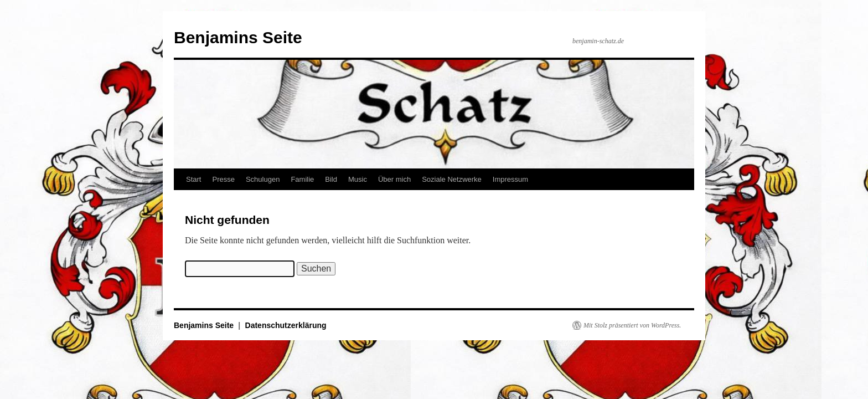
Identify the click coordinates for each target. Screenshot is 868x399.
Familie (302, 179)
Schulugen (263, 179)
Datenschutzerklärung (286, 325)
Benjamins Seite (238, 37)
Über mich (394, 179)
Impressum (510, 179)
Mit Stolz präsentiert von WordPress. (632, 325)
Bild (331, 179)
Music (358, 179)
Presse (223, 179)
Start (193, 179)
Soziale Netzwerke (452, 179)
